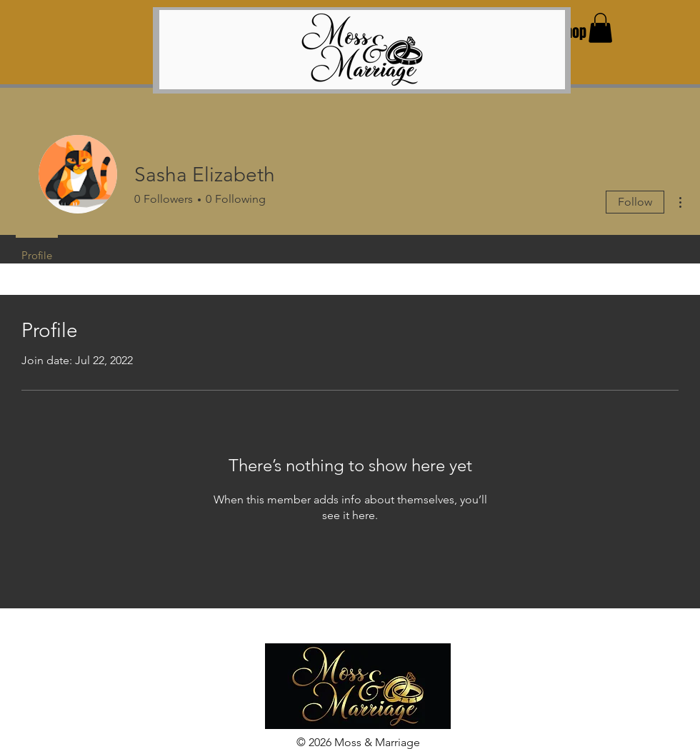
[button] (600, 28)
